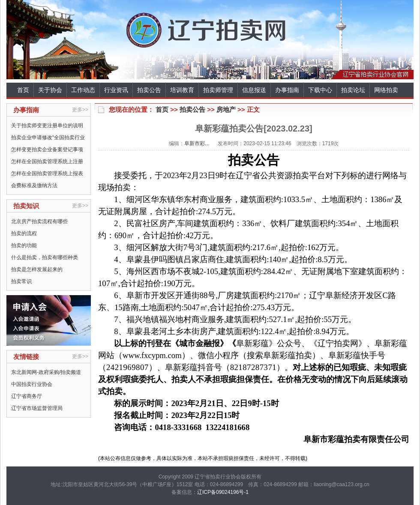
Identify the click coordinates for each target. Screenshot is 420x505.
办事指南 (287, 90)
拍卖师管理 (218, 90)
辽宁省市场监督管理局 (37, 408)
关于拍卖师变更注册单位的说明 (47, 126)
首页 (23, 90)
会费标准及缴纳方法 (34, 185)
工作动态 (83, 90)
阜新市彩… (197, 143)
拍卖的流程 (24, 233)
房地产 (226, 109)
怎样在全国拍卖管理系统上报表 (47, 173)
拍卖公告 (149, 90)
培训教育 (182, 90)
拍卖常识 (21, 281)
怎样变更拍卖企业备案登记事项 (47, 149)
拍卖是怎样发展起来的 (37, 269)
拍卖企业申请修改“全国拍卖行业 (48, 137)
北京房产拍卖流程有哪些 (39, 221)
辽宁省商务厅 (27, 396)
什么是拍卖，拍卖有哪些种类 (45, 257)
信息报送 (254, 90)
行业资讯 (116, 90)
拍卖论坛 (353, 90)
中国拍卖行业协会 (32, 384)
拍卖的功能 (24, 245)
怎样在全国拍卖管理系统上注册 (47, 161)
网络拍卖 (386, 90)
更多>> (80, 110)
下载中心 (320, 90)
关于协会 (50, 90)
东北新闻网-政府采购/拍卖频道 (46, 372)
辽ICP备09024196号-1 (223, 492)
